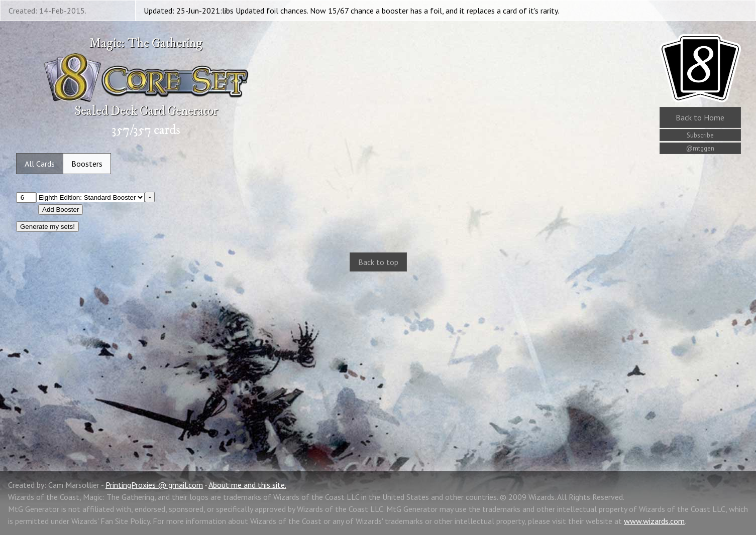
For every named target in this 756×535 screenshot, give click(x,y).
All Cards (40, 164)
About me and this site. (247, 485)
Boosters (87, 164)
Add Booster (61, 210)
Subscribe (700, 135)
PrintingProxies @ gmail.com (154, 485)
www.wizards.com (654, 521)
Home (700, 117)
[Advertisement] (378, 360)
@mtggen (700, 148)
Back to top (378, 262)
